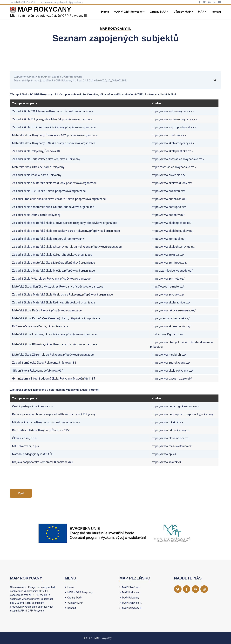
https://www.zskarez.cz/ (168, 255)
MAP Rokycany (129, 598)
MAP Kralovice (129, 592)
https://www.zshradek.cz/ (169, 239)
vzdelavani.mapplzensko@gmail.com (62, 2)
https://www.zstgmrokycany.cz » (173, 111)
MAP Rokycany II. (131, 608)
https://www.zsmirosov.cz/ (170, 263)
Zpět (21, 493)
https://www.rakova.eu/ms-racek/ (174, 310)
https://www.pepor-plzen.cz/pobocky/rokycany (182, 414)
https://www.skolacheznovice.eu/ (174, 247)
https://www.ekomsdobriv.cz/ (171, 326)
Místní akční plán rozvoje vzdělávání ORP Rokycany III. (49, 11)
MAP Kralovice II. (131, 603)
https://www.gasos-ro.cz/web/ (172, 378)
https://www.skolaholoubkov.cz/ (173, 231)
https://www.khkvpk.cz (167, 462)
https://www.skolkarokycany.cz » (173, 143)
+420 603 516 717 (23, 2)
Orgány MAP (158, 12)
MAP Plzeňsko (129, 587)
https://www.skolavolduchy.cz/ (172, 183)
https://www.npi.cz (164, 454)
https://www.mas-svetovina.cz (172, 446)
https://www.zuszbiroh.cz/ (169, 199)
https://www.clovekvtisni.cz (170, 438)
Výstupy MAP (182, 12)
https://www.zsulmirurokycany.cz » (175, 119)
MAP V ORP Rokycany (128, 12)
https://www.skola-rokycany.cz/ (172, 371)
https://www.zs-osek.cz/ (168, 294)
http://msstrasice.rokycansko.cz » (174, 167)
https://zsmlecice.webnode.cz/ (172, 271)
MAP (201, 12)
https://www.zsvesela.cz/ (169, 175)
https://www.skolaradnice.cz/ (171, 302)
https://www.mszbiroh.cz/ (169, 355)
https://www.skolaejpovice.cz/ (172, 223)
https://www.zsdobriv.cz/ (168, 215)
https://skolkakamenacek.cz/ (171, 318)
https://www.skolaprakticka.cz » (172, 151)
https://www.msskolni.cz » (169, 135)
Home (105, 12)
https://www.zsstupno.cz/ (169, 207)
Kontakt (216, 12)
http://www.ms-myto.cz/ (168, 286)
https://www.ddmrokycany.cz (171, 430)
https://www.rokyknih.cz (168, 422)
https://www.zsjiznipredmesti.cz (173, 127)
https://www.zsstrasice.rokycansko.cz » (178, 159)
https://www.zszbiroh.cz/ (168, 191)
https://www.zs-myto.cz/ (168, 279)
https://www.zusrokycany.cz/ (171, 363)
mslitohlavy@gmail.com (167, 334)
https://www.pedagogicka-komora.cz (176, 406)
